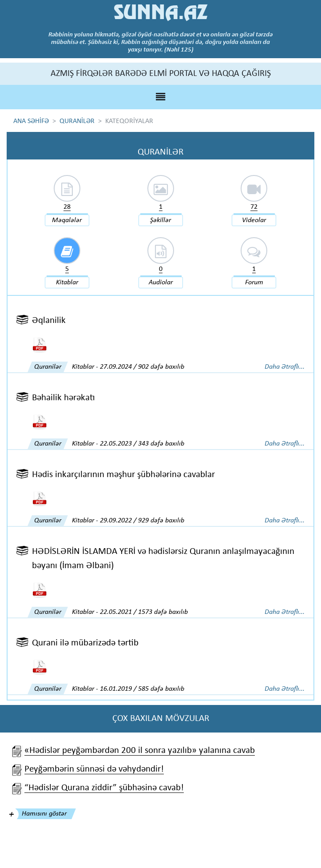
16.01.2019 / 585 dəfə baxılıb (142, 689)
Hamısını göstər (44, 814)
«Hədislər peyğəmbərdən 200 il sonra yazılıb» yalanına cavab (140, 751)
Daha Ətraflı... (285, 367)
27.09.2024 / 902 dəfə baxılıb (142, 367)
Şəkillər (160, 220)
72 (254, 207)
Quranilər (48, 367)
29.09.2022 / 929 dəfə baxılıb (142, 521)
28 (67, 207)
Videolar (254, 220)
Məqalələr (67, 220)
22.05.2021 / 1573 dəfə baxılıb (144, 612)
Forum (254, 283)
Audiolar (161, 283)
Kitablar (67, 283)
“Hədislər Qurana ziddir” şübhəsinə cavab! (104, 788)
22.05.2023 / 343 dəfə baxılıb (142, 444)
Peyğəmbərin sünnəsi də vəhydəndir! (94, 769)
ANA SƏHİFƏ (31, 121)
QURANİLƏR (77, 121)
